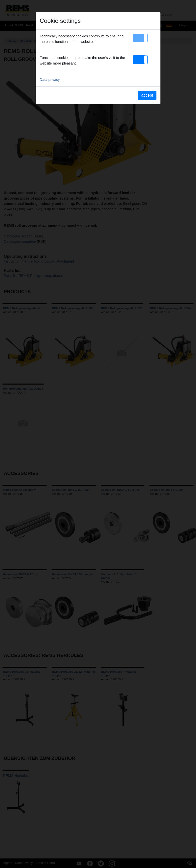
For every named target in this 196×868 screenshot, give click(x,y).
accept (147, 95)
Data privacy (50, 80)
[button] (140, 38)
